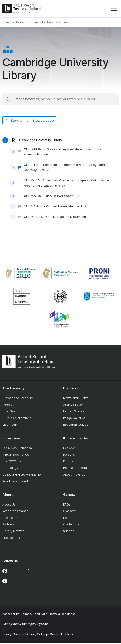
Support (69, 532)
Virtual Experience (16, 456)
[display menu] (114, 9)
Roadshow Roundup (17, 483)
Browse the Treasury (18, 399)
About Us (9, 506)
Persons (69, 456)
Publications (11, 539)
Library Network (14, 532)
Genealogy (10, 469)
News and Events (76, 399)
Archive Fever (73, 406)
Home (6, 22)
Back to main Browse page (32, 121)
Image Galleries (74, 419)
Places (68, 463)
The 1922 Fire (12, 463)
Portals (7, 406)
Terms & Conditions (34, 615)
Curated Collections (17, 419)
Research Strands (15, 513)
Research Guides (76, 426)
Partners (8, 526)
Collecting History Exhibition (22, 476)
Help (66, 519)
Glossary (69, 513)
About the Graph (75, 476)
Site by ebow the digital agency (25, 625)
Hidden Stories (74, 413)
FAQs (67, 506)
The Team (10, 519)
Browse (21, 22)
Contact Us (71, 526)
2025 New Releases (17, 449)
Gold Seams (11, 413)
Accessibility (10, 615)
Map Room (10, 426)
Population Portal (75, 469)
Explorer (69, 449)
